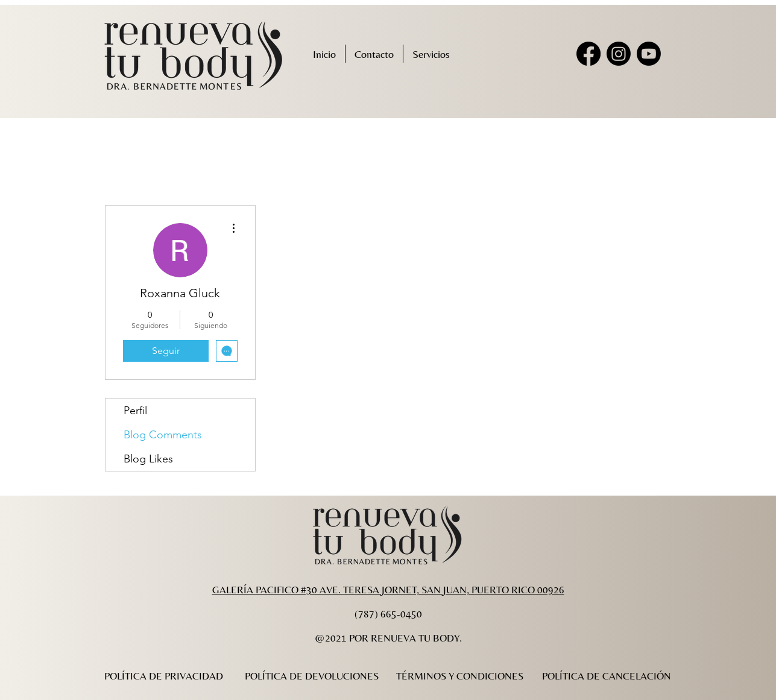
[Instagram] (619, 54)
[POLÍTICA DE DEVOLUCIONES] (312, 676)
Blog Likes (148, 459)
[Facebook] (588, 54)
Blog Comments (163, 435)
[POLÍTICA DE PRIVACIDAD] (164, 676)
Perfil (135, 411)
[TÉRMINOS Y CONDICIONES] (460, 676)
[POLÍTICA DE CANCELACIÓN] (607, 676)
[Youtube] (649, 54)
